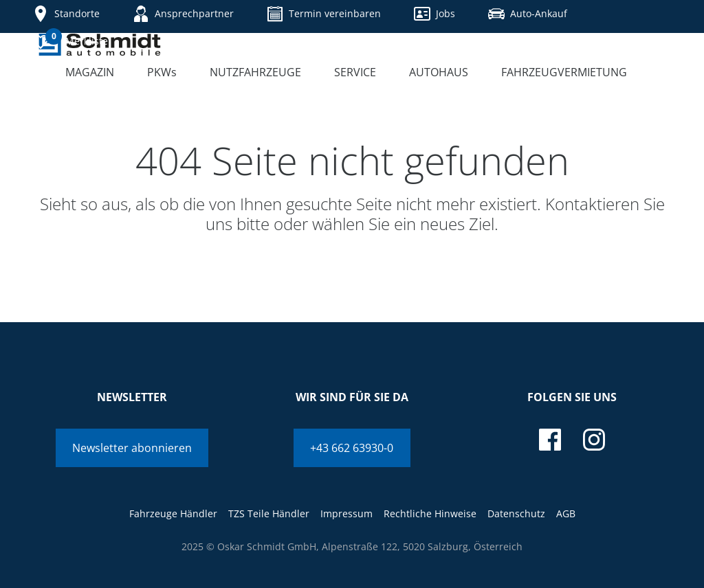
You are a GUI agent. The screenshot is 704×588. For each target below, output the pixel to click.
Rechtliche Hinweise (430, 513)
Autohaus (439, 72)
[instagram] (594, 440)
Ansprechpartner (183, 14)
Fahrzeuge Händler (173, 513)
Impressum (346, 513)
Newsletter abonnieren (132, 448)
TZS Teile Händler (269, 513)
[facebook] (550, 440)
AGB (566, 513)
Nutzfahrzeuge (255, 72)
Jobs (434, 14)
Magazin (90, 72)
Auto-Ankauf (528, 14)
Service (355, 72)
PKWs (162, 72)
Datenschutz (516, 513)
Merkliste (70, 40)
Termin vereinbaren (324, 14)
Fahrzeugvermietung (564, 72)
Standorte (66, 14)
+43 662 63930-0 (352, 448)
